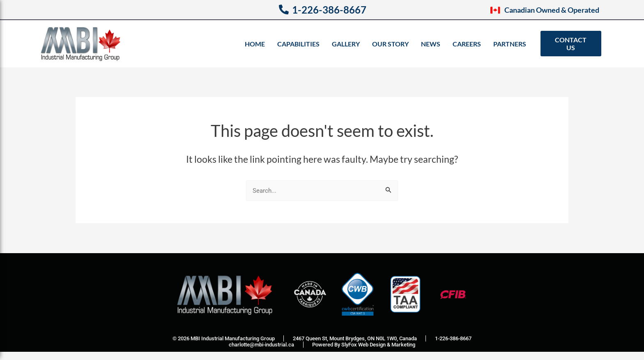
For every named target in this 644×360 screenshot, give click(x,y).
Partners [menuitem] (510, 44)
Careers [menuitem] (467, 44)
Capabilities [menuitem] (298, 44)
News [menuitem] (431, 44)
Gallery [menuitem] (346, 44)
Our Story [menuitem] (390, 44)
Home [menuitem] (255, 44)
